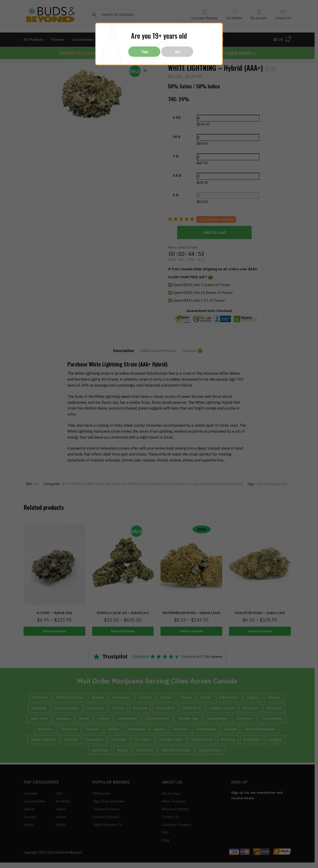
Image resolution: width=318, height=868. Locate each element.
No (178, 52)
